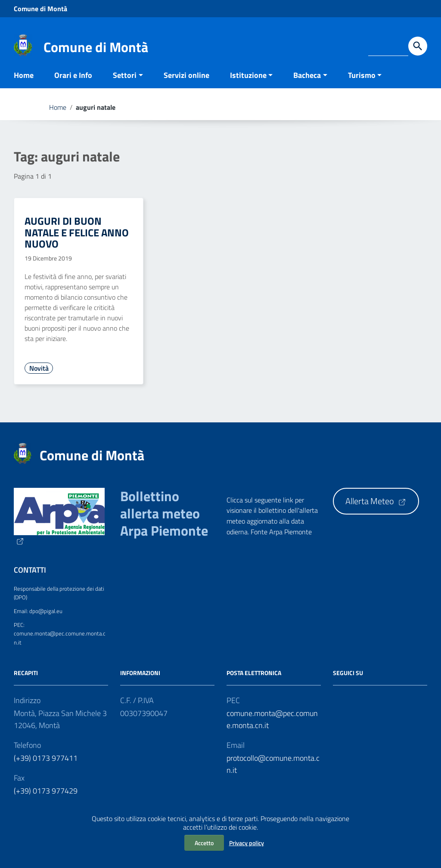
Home (24, 83)
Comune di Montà (96, 47)
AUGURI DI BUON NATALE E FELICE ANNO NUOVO (77, 241)
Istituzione (248, 83)
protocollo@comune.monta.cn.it (273, 772)
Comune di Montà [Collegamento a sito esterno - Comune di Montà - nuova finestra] (40, 9)
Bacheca (307, 83)
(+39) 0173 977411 (46, 766)
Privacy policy (247, 843)
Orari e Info (73, 83)
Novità (39, 376)
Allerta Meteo (376, 510)
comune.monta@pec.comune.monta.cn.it (272, 727)
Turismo (362, 83)
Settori (125, 83)
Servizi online (186, 83)
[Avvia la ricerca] (418, 46)
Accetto (204, 843)
